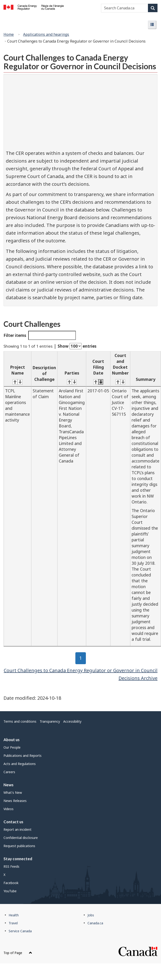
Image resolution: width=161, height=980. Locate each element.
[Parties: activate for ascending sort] (72, 369)
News (9, 785)
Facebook (11, 883)
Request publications (19, 846)
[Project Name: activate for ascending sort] (17, 369)
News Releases (15, 801)
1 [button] (83, 658)
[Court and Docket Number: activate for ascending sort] (120, 369)
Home (9, 34)
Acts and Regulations (20, 764)
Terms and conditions (20, 721)
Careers (9, 772)
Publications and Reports (23, 756)
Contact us (13, 822)
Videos (9, 809)
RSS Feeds (11, 866)
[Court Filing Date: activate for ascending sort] (98, 369)
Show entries (77, 346)
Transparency (50, 721)
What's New (13, 792)
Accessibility (72, 721)
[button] (152, 25)
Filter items (40, 335)
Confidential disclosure (21, 838)
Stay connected (18, 859)
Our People (12, 747)
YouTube (10, 891)
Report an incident (17, 829)
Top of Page (18, 953)
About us (12, 740)
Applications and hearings (46, 34)
